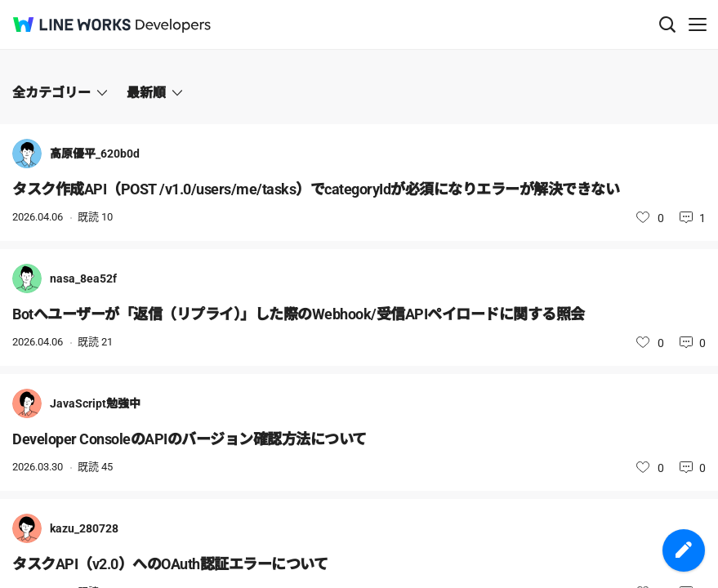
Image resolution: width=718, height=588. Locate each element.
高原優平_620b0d (95, 154)
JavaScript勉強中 (95, 403)
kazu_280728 (84, 528)
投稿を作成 (684, 550)
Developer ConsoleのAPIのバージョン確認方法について (190, 439)
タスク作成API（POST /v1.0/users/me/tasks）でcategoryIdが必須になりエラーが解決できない (316, 189)
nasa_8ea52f (83, 278)
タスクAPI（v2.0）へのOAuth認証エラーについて (170, 564)
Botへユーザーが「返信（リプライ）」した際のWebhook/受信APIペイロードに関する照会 (299, 314)
